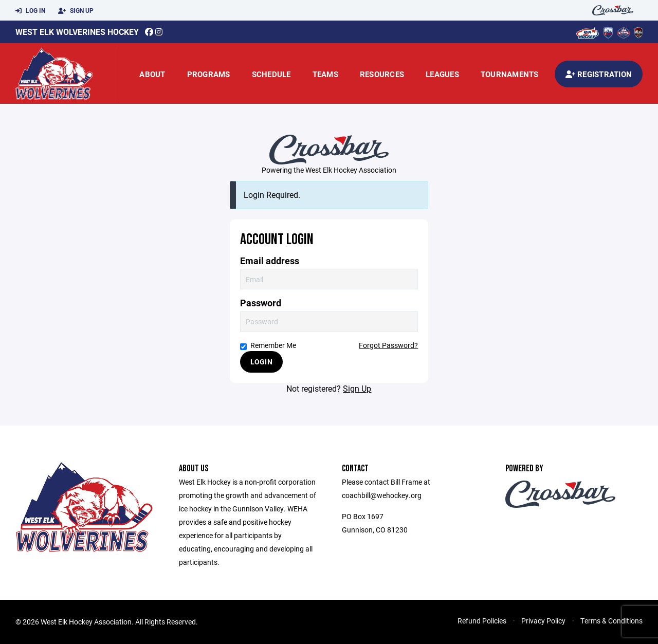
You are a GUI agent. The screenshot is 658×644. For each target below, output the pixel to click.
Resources (382, 74)
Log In (30, 11)
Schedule (271, 74)
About (152, 74)
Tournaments (510, 74)
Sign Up (76, 11)
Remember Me (268, 345)
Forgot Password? (388, 345)
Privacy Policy (543, 621)
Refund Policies (482, 621)
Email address (270, 261)
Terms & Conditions (611, 621)
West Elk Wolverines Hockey (77, 32)
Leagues (442, 74)
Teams (325, 74)
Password (261, 303)
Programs (209, 74)
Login (261, 362)
